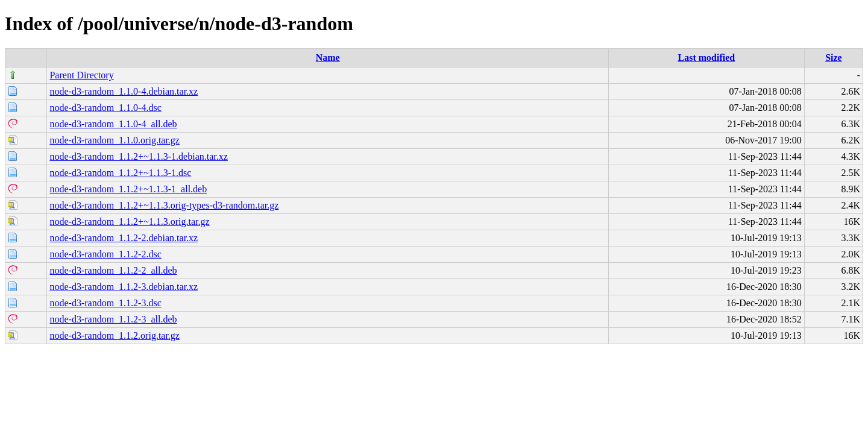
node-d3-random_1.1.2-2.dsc (105, 254)
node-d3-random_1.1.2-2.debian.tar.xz (124, 238)
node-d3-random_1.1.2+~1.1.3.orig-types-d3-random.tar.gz (164, 205)
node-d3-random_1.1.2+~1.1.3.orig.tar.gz (129, 222)
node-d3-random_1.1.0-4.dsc (105, 108)
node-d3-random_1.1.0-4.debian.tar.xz (124, 91)
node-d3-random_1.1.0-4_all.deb (113, 124)
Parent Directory (81, 75)
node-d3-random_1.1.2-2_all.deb (113, 270)
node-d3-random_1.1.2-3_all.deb (113, 319)
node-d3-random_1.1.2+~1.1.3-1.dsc (120, 173)
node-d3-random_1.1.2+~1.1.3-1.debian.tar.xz (138, 156)
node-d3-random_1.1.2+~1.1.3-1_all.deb (128, 189)
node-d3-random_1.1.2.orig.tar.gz (115, 335)
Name (328, 58)
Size (834, 58)
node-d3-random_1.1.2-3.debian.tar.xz (124, 287)
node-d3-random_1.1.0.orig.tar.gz (115, 140)
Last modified (707, 58)
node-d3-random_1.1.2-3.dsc (105, 303)
